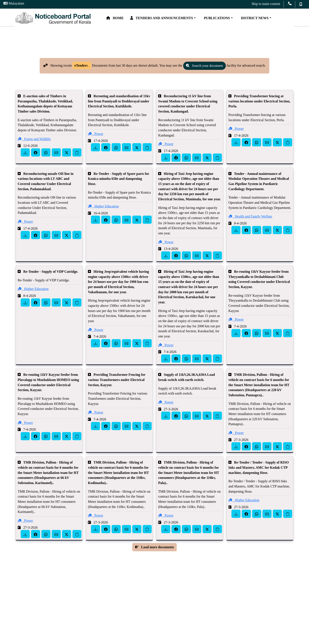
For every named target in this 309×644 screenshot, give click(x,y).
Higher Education (103, 209)
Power (96, 137)
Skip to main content (266, 4)
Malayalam (14, 3)
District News (263, 19)
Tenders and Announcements (170, 19)
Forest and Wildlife (34, 142)
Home (124, 19)
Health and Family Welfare (250, 220)
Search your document (204, 69)
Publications (225, 19)
